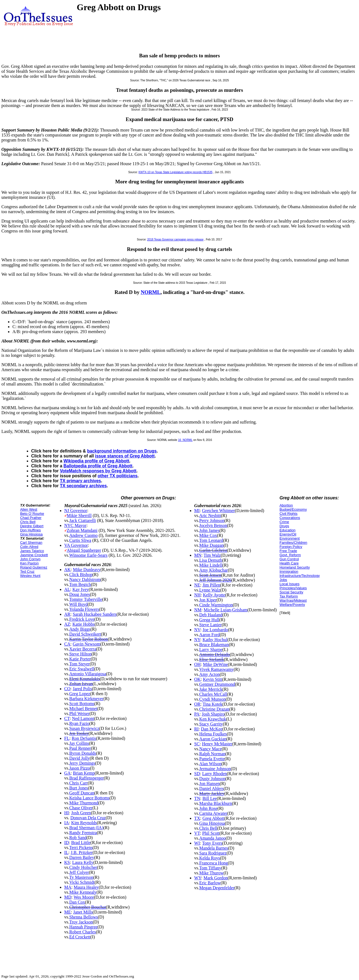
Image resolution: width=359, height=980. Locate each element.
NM (198, 610)
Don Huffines (30, 530)
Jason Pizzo (80, 768)
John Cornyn (30, 559)
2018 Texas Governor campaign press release (175, 239)
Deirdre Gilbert (32, 526)
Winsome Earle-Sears (88, 555)
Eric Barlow (210, 883)
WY (198, 878)
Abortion (286, 505)
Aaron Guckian (213, 739)
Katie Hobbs (84, 624)
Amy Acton (209, 674)
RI (196, 729)
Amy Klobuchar (214, 570)
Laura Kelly (83, 862)
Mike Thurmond (84, 803)
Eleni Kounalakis (85, 679)
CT (67, 718)
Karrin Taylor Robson (89, 639)
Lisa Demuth (211, 560)
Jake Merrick (211, 689)
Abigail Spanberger (84, 550)
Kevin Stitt (212, 679)
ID (67, 843)
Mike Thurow (211, 873)
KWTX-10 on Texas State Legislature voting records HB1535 (175, 172)
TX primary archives (80, 481)
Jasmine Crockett (34, 555)
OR (197, 704)
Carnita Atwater (213, 813)
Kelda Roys (210, 858)
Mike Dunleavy (87, 570)
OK (197, 679)
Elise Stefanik (212, 659)
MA (68, 887)
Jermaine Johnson (215, 769)
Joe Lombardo (215, 630)
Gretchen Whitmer (218, 511)
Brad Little (81, 843)
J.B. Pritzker (82, 852)
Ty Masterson (81, 877)
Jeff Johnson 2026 (215, 580)
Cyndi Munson (212, 699)
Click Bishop (81, 575)
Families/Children (293, 543)
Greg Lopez (80, 694)
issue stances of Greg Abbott (125, 456)
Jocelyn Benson (213, 525)
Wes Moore (84, 897)
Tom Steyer (79, 664)
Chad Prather (31, 518)
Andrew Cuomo (83, 535)
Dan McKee (212, 729)
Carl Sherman (31, 543)
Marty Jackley (212, 793)
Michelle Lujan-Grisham (226, 610)
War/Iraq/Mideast (293, 600)
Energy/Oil (288, 534)
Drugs (284, 526)
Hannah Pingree (83, 927)
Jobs (283, 580)
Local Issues (289, 584)
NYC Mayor (75, 525)
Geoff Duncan (82, 793)
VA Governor (76, 545)
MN (198, 555)
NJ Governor (76, 511)
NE (197, 585)
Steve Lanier (210, 625)
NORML (151, 292)
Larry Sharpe (211, 650)
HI (67, 813)
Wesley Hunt (30, 576)
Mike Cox (208, 535)
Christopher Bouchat (88, 907)
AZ (67, 624)
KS (67, 862)
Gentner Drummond (217, 684)
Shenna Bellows (84, 917)
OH (197, 664)
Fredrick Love (82, 619)
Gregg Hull (209, 620)
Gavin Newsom (86, 644)
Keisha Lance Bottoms (89, 798)
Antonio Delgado (215, 654)
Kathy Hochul (215, 640)
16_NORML (185, 440)
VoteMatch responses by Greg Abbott (98, 471)
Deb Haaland (211, 615)
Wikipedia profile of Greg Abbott (96, 461)
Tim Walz (212, 555)
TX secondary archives (83, 486)
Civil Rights (288, 514)
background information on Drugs (122, 451)
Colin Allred (29, 547)
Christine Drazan (214, 709)
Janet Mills (83, 912)
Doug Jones (80, 594)
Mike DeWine (215, 664)
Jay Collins (79, 743)
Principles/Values (293, 588)
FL (67, 738)
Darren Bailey (82, 857)
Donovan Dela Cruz (88, 818)
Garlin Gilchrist (213, 550)
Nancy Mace (210, 749)
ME (68, 912)
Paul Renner (80, 748)
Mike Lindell (211, 565)
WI (197, 843)
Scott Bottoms (82, 704)
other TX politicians (118, 476)
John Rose (208, 808)
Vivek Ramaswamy (216, 669)
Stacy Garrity (211, 724)
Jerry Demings (82, 763)
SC (197, 744)
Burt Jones (79, 788)
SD (197, 774)
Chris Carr (79, 783)
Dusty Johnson (212, 779)
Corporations (290, 518)
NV (197, 630)
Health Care (289, 563)
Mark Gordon (216, 878)
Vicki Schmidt (82, 882)
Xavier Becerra (83, 649)
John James (209, 530)
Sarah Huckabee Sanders (95, 614)
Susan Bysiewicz (84, 728)
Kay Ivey (81, 589)
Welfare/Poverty (292, 605)
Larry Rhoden (215, 774)
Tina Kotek (212, 704)
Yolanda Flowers (84, 609)
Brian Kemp (84, 773)
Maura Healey (86, 887)
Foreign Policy (291, 547)
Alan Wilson (210, 764)
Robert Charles (83, 932)
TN (197, 798)
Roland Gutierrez (34, 567)
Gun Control (289, 559)
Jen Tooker (79, 733)
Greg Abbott (214, 818)
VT (197, 833)
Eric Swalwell (82, 669)
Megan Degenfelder (217, 888)
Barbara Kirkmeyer (86, 699)
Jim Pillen (211, 585)
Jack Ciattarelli (83, 520)
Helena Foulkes (213, 734)
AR (67, 614)
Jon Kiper (208, 600)
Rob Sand (78, 838)
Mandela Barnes (214, 848)
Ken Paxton (29, 563)
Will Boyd (78, 604)
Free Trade (288, 551)
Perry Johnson (212, 520)
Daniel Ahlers (211, 788)
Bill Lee (210, 798)
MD (68, 897)
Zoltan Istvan (81, 684)
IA (67, 823)
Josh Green (81, 813)
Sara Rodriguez (213, 853)
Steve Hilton (80, 654)
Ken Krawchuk (213, 719)
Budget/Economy (293, 509)
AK (67, 570)
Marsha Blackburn (216, 803)
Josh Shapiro (213, 714)
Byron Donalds (83, 753)
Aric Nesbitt (210, 516)
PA (197, 714)
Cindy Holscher (83, 867)
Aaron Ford (209, 635)
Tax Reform (289, 596)
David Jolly (79, 758)
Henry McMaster (217, 744)
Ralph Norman (212, 754)
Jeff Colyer (79, 872)
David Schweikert (85, 634)
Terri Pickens (81, 848)
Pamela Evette (212, 759)
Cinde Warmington (216, 605)
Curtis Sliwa (80, 540)
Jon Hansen (209, 784)
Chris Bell (28, 522)
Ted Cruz (27, 571)
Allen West (29, 509)
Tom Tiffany (210, 868)
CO (67, 689)
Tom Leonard (211, 540)
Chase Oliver (81, 808)
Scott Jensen (210, 575)
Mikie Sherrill (79, 516)
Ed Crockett (80, 937)
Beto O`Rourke (32, 514)
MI (197, 511)
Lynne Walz (210, 590)
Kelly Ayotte (214, 595)
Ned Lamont (83, 718)
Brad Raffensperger (87, 778)
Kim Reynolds (84, 823)
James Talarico (32, 551)
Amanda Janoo (212, 838)
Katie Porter (80, 659)
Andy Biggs (80, 629)
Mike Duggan (211, 545)
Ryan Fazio (79, 723)
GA (67, 773)
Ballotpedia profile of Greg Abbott (98, 466)
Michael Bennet (83, 709)
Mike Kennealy (83, 892)
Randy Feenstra (83, 833)
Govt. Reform (290, 555)
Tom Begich (80, 584)
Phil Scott (211, 833)
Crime (284, 522)
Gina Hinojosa (31, 534)
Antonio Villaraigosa (88, 674)
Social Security (291, 592)
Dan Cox (77, 902)
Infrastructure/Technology (300, 576)
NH (197, 595)
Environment (290, 538)
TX (197, 818)
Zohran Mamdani (82, 530)
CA (67, 644)
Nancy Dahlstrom (85, 579)
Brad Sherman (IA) (86, 828)
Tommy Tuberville (86, 599)
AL (67, 589)
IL (66, 852)
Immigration (289, 571)
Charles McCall (213, 694)
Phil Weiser (79, 713)
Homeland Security (295, 567)
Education (288, 530)
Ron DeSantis (84, 738)
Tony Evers (212, 843)
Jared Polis (82, 689)
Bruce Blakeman (214, 645)
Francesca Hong (214, 863)
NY (197, 640)
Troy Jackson (81, 922)
